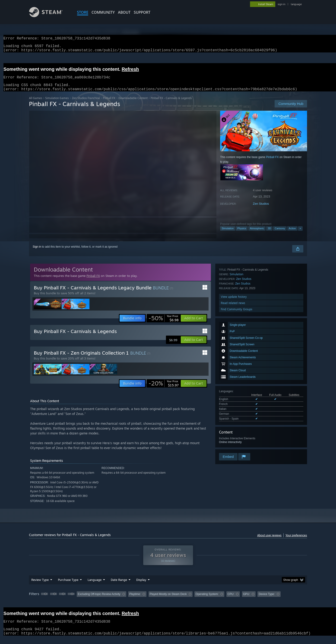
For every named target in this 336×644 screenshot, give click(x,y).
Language (95, 585)
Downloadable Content (133, 104)
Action (292, 234)
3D (269, 234)
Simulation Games (57, 104)
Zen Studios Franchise (86, 104)
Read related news (233, 440)
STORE (83, 12)
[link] (164, 324)
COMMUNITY (103, 12)
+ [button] (300, 234)
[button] (194, 324)
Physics (242, 234)
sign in (281, 4)
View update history (234, 433)
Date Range (119, 585)
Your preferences (296, 541)
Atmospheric (257, 234)
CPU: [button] (231, 600)
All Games (36, 104)
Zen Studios (261, 209)
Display (141, 585)
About (124, 12)
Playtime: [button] (135, 600)
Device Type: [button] (267, 600)
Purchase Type (68, 585)
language (296, 4)
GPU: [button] (246, 600)
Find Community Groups (237, 446)
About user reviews (269, 541)
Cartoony (280, 234)
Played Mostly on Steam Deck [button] (168, 600)
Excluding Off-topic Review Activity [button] (99, 600)
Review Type (40, 585)
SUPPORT (142, 12)
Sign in (37, 252)
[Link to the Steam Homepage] (49, 16)
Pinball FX (109, 104)
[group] (168, 600)
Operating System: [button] (207, 600)
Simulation (228, 234)
